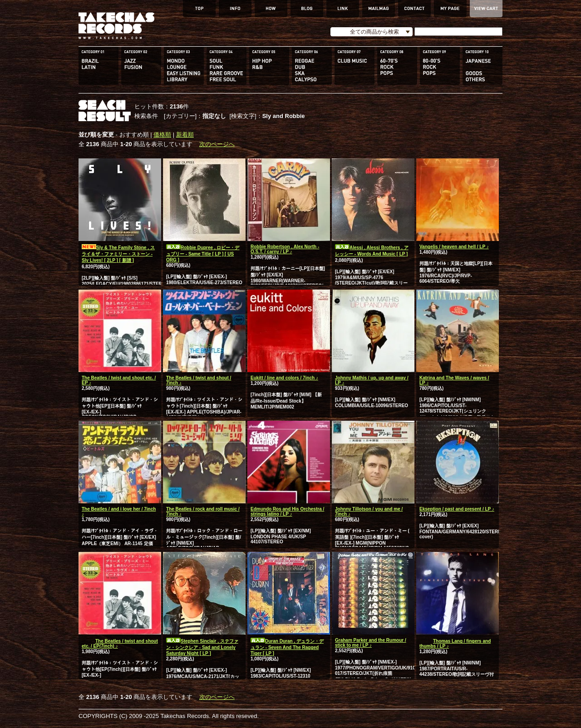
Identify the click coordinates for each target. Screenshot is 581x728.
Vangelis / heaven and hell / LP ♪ (454, 247)
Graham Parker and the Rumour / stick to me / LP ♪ (371, 643)
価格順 (162, 135)
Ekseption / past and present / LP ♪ (457, 509)
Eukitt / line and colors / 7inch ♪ (284, 378)
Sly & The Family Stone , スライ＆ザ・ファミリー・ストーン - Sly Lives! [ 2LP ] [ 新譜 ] (118, 254)
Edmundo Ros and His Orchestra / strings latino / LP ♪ (287, 512)
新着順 (185, 135)
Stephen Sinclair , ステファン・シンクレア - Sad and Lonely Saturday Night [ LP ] (202, 647)
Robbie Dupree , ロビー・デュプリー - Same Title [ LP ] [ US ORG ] (203, 254)
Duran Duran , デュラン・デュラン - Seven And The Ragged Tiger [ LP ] (287, 647)
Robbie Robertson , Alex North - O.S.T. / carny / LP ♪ (285, 249)
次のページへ (217, 144)
